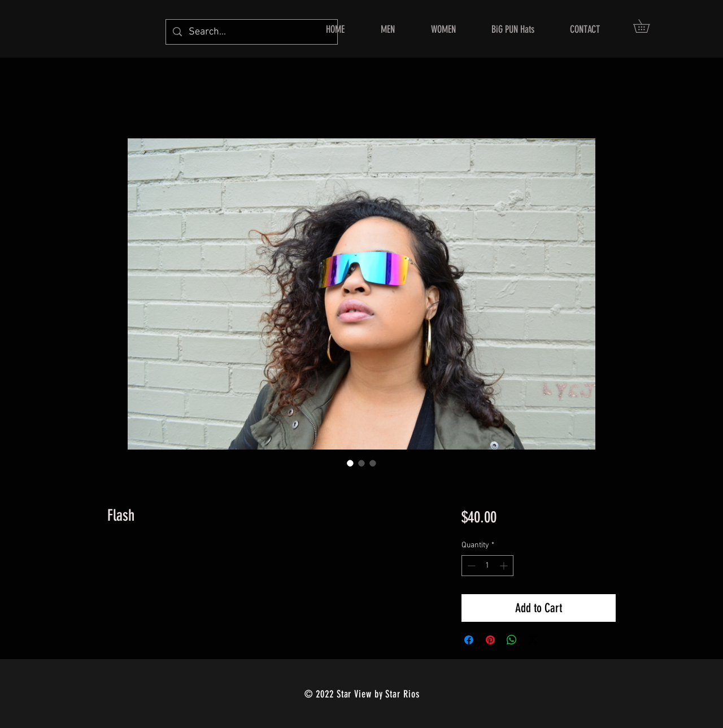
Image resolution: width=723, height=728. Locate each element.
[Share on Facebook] (469, 640)
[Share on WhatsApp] (512, 640)
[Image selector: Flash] (350, 463)
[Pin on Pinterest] (490, 640)
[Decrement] (470, 566)
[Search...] (251, 32)
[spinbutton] (487, 566)
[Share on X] (533, 640)
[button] (648, 26)
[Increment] (505, 566)
